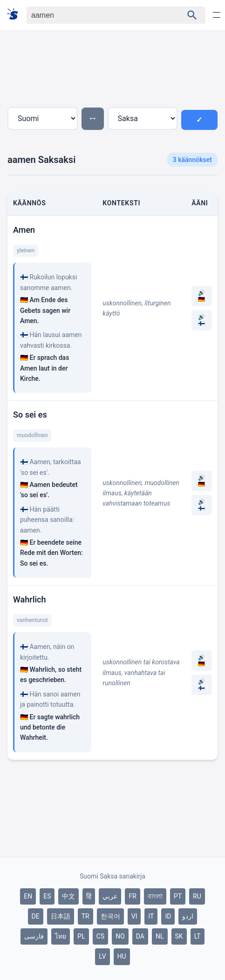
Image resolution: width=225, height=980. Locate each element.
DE (36, 916)
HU (122, 956)
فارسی (34, 936)
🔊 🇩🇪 (201, 296)
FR (132, 896)
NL (160, 936)
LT (198, 936)
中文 (68, 896)
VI (134, 916)
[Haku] (96, 15)
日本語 (61, 916)
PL (81, 936)
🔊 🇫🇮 (201, 320)
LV (102, 956)
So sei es (30, 415)
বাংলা (155, 896)
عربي (110, 896)
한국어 (110, 916)
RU (197, 896)
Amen (24, 230)
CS (100, 936)
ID (168, 916)
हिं (89, 896)
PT (178, 896)
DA (140, 936)
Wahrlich (30, 599)
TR (85, 916)
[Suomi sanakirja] (16, 15)
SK (179, 936)
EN (28, 896)
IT (151, 916)
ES (47, 896)
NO (120, 936)
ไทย (61, 936)
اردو (188, 916)
